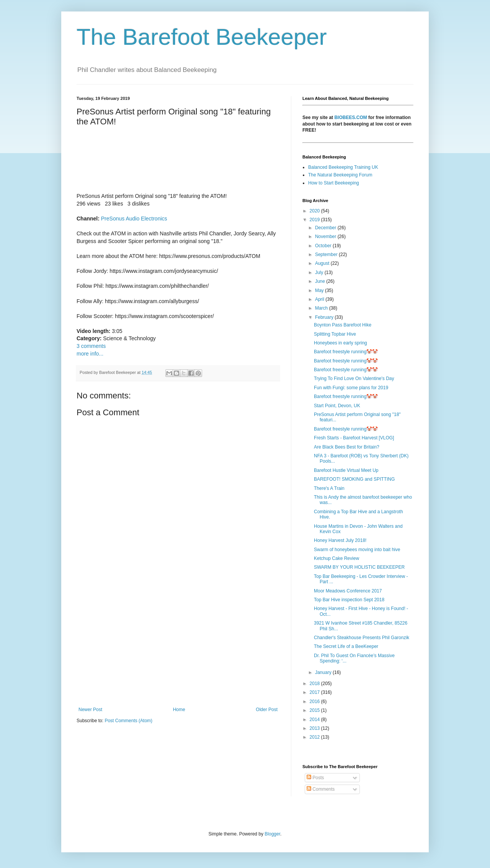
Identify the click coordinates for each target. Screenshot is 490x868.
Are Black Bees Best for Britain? (347, 447)
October (324, 246)
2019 (315, 220)
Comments (321, 789)
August (323, 263)
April (320, 299)
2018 (315, 684)
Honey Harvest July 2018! (340, 540)
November (326, 237)
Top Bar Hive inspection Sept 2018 (349, 600)
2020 (315, 211)
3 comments (91, 346)
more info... (90, 354)
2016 (315, 702)
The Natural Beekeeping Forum (340, 175)
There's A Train (329, 488)
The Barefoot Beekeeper (202, 37)
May (320, 290)
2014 (315, 720)
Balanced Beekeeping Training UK (343, 167)
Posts (315, 778)
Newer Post (90, 710)
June (321, 281)
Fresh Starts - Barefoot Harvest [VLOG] (354, 438)
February (325, 317)
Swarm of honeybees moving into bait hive (357, 550)
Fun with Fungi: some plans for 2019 (351, 388)
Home (179, 710)
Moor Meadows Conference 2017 (348, 591)
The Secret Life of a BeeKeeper (346, 646)
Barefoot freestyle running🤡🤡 (346, 352)
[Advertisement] (178, 644)
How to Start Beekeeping (334, 183)
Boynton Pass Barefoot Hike (343, 325)
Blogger (272, 834)
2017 (315, 692)
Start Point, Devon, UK (337, 406)
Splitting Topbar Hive (335, 334)
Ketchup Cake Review (336, 558)
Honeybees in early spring (341, 343)
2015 (315, 710)
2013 (315, 728)
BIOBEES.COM (350, 117)
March (322, 308)
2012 (315, 737)
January (324, 672)
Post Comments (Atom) (128, 721)
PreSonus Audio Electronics (134, 219)
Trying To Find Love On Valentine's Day (354, 379)
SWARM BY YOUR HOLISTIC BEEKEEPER (359, 567)
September (327, 255)
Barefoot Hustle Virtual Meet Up (346, 470)
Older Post (267, 710)
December (326, 228)
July (320, 272)
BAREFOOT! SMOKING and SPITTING (354, 479)
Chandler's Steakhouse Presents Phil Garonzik (362, 638)
